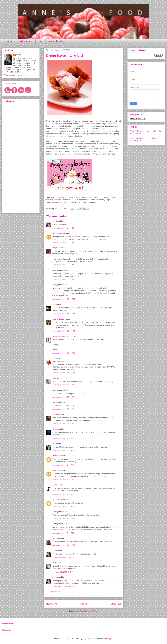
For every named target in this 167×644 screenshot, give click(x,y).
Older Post (116, 604)
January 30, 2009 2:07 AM (63, 424)
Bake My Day (93, 197)
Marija (55, 221)
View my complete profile (15, 75)
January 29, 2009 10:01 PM (64, 299)
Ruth (55, 304)
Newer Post (52, 604)
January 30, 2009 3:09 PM (63, 533)
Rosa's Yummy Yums (62, 336)
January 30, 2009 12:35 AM (64, 409)
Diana (55, 563)
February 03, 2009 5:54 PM (63, 587)
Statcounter (7, 630)
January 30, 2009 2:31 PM (63, 518)
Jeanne (56, 577)
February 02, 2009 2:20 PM (63, 557)
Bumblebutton (59, 233)
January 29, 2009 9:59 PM (63, 279)
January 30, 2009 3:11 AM (63, 450)
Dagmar (56, 248)
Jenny (55, 550)
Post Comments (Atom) (89, 611)
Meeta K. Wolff (59, 500)
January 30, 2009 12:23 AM (64, 397)
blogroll (68, 154)
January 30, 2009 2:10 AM (63, 438)
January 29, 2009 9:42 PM (63, 228)
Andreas (56, 538)
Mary (55, 444)
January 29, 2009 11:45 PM (64, 353)
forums (79, 154)
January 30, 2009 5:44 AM (63, 480)
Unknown (57, 456)
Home (10, 41)
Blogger (109, 639)
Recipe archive (26, 41)
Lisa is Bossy (58, 319)
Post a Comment (56, 592)
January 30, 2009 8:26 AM (63, 506)
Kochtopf (57, 200)
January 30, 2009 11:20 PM (64, 545)
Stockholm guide (56, 41)
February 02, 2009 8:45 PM (63, 572)
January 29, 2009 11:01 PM (64, 314)
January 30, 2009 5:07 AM (63, 465)
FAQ (41, 41)
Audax (55, 485)
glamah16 (57, 414)
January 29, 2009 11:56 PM (64, 373)
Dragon (56, 429)
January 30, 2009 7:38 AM (63, 494)
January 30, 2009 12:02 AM (64, 385)
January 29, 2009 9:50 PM (63, 265)
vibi (54, 358)
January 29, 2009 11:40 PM (64, 331)
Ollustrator (91, 639)
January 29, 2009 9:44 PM (63, 243)
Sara (54, 378)
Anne (19, 55)
